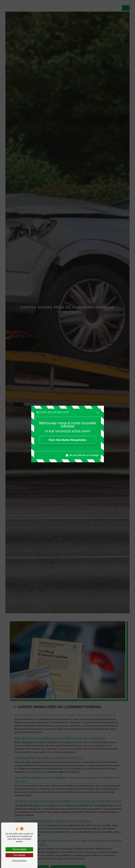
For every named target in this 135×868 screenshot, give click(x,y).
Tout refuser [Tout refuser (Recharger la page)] (19, 855)
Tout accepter (19, 849)
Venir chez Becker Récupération (67, 440)
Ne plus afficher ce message (84, 455)
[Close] (98, 413)
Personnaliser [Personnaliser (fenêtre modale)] (19, 861)
